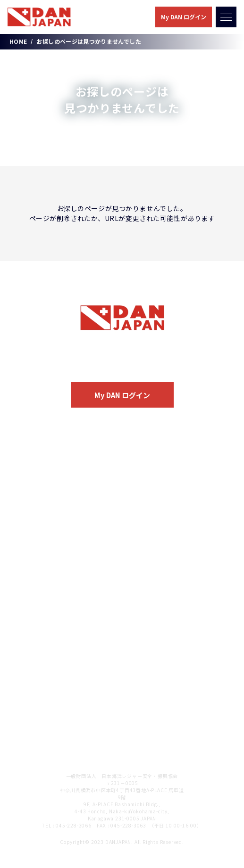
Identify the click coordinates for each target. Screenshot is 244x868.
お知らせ (29, 633)
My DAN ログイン (184, 17)
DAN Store (34, 600)
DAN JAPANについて (50, 451)
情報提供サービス (48, 535)
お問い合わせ (37, 666)
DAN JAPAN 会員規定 (51, 733)
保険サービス (42, 519)
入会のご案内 (122, 364)
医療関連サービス (48, 504)
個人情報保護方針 (44, 700)
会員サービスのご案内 (51, 485)
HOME (18, 41)
